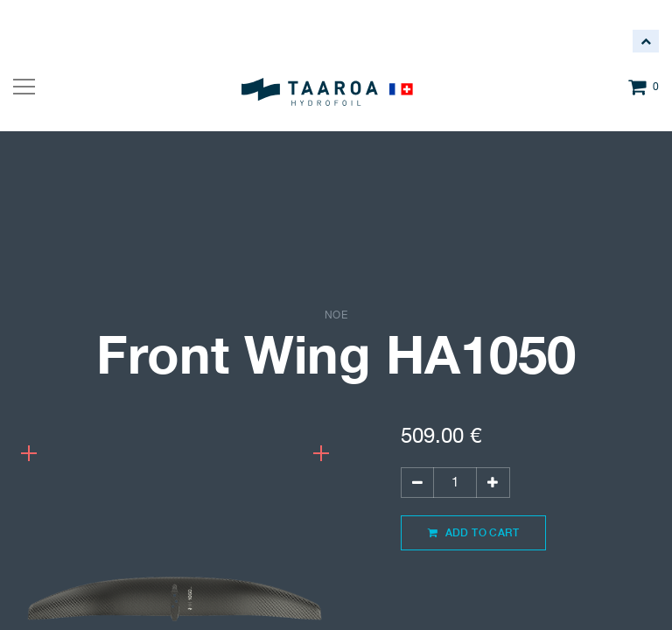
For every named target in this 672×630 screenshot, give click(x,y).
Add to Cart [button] (473, 532)
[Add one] (493, 483)
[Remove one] (417, 483)
